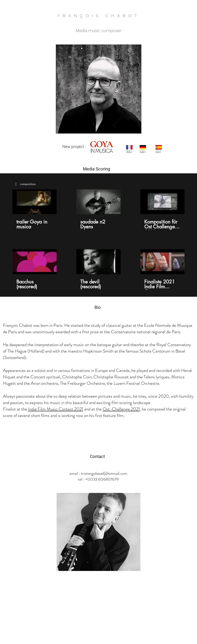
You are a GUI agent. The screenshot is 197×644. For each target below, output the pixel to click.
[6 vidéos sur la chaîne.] (98, 240)
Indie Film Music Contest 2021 (56, 409)
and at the (93, 409)
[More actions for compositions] (26, 184)
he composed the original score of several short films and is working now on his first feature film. (94, 412)
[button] (26, 184)
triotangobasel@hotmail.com (104, 473)
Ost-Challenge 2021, (122, 409)
